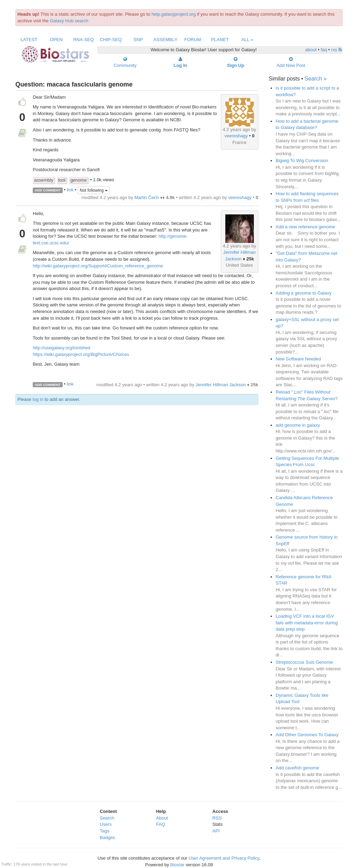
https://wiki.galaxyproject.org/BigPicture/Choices (81, 354)
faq (324, 50)
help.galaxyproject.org (174, 14)
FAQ (161, 824)
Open (56, 40)
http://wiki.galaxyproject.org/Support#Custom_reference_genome (98, 266)
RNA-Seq (83, 40)
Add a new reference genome (306, 227)
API (216, 831)
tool (62, 180)
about (311, 50)
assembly (44, 180)
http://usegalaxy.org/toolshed (61, 348)
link (70, 190)
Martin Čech (147, 197)
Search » (316, 79)
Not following (94, 190)
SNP (138, 40)
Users (106, 824)
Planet (220, 40)
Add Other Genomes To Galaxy (307, 735)
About (162, 818)
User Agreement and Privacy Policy (224, 858)
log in (38, 399)
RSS (217, 818)
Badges (108, 837)
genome (79, 180)
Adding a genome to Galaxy (304, 293)
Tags (105, 831)
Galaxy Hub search (69, 21)
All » (247, 40)
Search (107, 818)
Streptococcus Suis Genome (305, 662)
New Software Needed (298, 359)
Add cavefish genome (298, 768)
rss (337, 50)
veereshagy (236, 136)
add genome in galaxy (298, 425)
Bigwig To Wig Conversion (302, 161)
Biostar (177, 865)
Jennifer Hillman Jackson (221, 385)
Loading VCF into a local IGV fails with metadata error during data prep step (307, 623)
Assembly (165, 40)
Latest (29, 40)
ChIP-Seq (111, 40)
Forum (193, 40)
